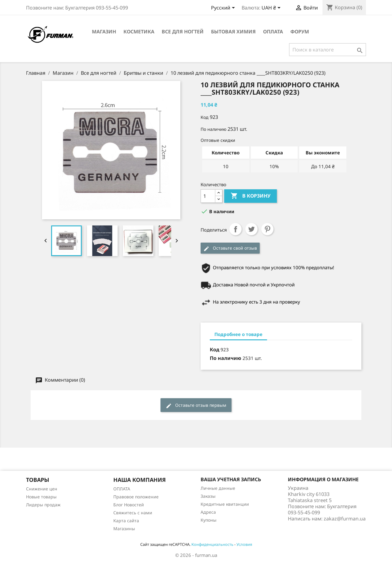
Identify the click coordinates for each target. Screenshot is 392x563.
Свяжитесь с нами (133, 513)
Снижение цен (42, 489)
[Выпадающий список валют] (272, 8)
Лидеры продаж (43, 505)
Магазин (104, 32)
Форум (300, 32)
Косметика (139, 32)
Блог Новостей (129, 505)
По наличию (213, 129)
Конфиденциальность (212, 544)
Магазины (124, 529)
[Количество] (208, 196)
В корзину (251, 196)
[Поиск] (328, 50)
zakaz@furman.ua (345, 519)
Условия (244, 544)
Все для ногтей (183, 32)
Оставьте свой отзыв (230, 248)
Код (205, 117)
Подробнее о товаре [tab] (238, 334)
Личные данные (218, 488)
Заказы (208, 496)
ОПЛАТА (273, 32)
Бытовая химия (233, 32)
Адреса (208, 512)
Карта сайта (126, 521)
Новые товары (41, 497)
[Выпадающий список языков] (224, 8)
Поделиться (236, 229)
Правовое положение (136, 497)
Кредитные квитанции (225, 504)
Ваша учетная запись (231, 479)
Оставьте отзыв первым (196, 405)
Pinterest (267, 229)
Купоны (209, 520)
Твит (251, 229)
